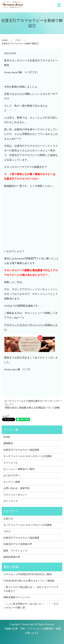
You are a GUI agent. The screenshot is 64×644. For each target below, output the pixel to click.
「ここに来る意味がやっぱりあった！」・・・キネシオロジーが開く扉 (31, 606)
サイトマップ (11, 501)
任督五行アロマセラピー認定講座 (21, 450)
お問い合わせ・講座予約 (17, 488)
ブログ (18, 40)
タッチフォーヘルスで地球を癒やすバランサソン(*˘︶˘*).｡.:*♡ (33, 403)
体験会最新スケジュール (17, 597)
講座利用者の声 (12, 557)
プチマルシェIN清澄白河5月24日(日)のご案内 (28, 574)
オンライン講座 (12, 482)
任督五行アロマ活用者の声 (18, 544)
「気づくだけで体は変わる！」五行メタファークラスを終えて (31, 589)
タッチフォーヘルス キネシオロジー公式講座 (28, 456)
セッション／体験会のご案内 (19, 469)
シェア (6, 416)
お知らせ (8, 519)
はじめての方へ (12, 475)
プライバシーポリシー (15, 495)
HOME (5, 40)
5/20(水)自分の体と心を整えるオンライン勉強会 (29, 581)
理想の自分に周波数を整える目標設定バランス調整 (32, 408)
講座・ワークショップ (15, 551)
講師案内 (8, 443)
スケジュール (11, 463)
